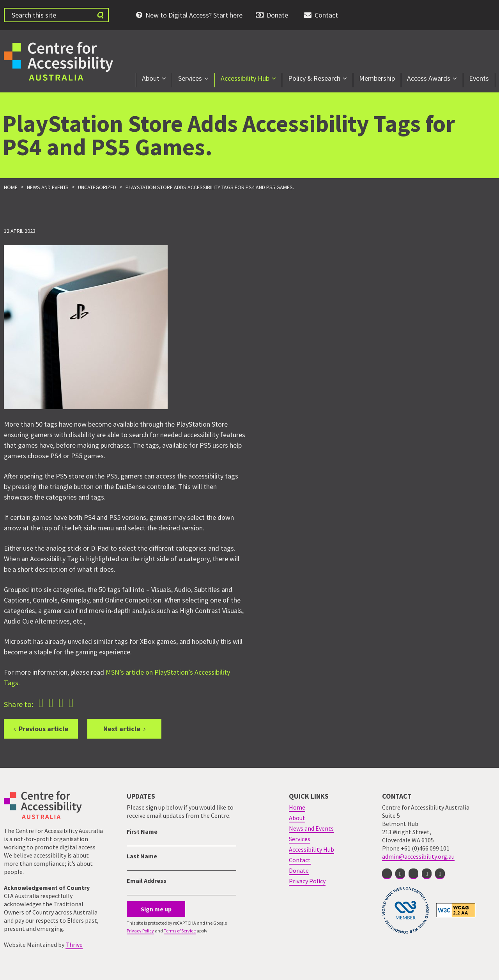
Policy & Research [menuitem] (314, 78)
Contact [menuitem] (326, 15)
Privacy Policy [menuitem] (307, 881)
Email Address (147, 881)
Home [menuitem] (297, 807)
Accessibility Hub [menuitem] (245, 78)
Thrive (74, 945)
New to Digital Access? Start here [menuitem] (194, 15)
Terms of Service (180, 931)
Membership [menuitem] (377, 78)
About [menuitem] (151, 78)
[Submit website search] (100, 15)
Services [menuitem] (190, 78)
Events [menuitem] (479, 78)
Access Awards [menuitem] (429, 78)
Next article (122, 729)
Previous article (43, 729)
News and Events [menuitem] (311, 828)
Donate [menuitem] (277, 15)
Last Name (142, 856)
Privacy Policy (140, 931)
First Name (142, 831)
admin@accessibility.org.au (418, 856)
